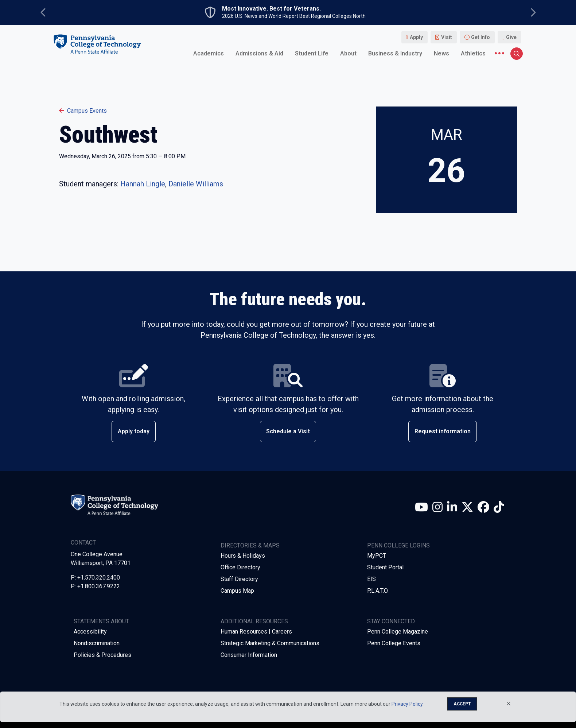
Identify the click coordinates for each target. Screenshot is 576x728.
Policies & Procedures (102, 655)
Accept (462, 704)
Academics (209, 53)
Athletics (473, 53)
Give (511, 37)
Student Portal (385, 567)
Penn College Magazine (398, 632)
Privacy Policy (407, 704)
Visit (447, 37)
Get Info (480, 37)
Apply (416, 37)
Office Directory (240, 567)
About (348, 53)
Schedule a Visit (288, 431)
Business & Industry (395, 53)
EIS (371, 579)
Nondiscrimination (97, 643)
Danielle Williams (196, 184)
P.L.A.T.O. (378, 591)
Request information (443, 431)
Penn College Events (394, 643)
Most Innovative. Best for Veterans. (271, 9)
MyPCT (377, 556)
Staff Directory (239, 579)
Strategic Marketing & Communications (270, 643)
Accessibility (90, 632)
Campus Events (83, 111)
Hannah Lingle (143, 184)
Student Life (312, 53)
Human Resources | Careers (256, 632)
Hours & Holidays (243, 556)
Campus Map (237, 591)
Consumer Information (249, 655)
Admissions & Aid (259, 53)
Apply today (134, 431)
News (441, 53)
